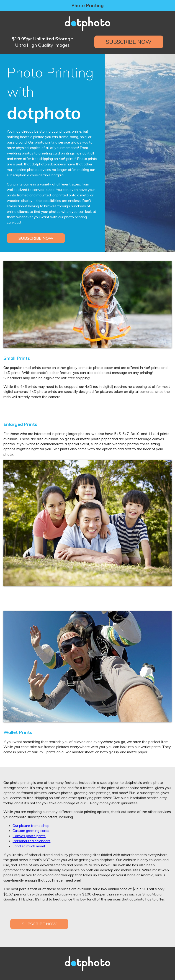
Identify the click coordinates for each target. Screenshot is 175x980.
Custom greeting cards (31, 831)
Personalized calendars (31, 841)
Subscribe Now (129, 42)
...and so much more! (29, 846)
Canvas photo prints (29, 836)
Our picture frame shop (31, 826)
